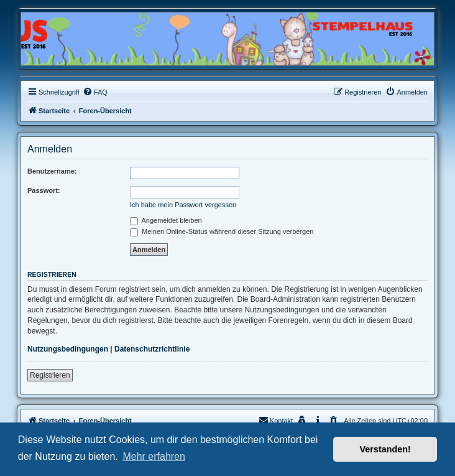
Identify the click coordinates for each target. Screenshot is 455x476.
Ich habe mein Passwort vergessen (183, 205)
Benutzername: (52, 171)
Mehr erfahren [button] (154, 456)
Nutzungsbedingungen (68, 349)
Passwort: (44, 190)
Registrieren (50, 375)
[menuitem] (95, 92)
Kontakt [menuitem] (276, 420)
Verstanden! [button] (385, 449)
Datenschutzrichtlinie (152, 349)
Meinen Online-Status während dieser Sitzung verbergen (222, 231)
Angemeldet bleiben (166, 220)
